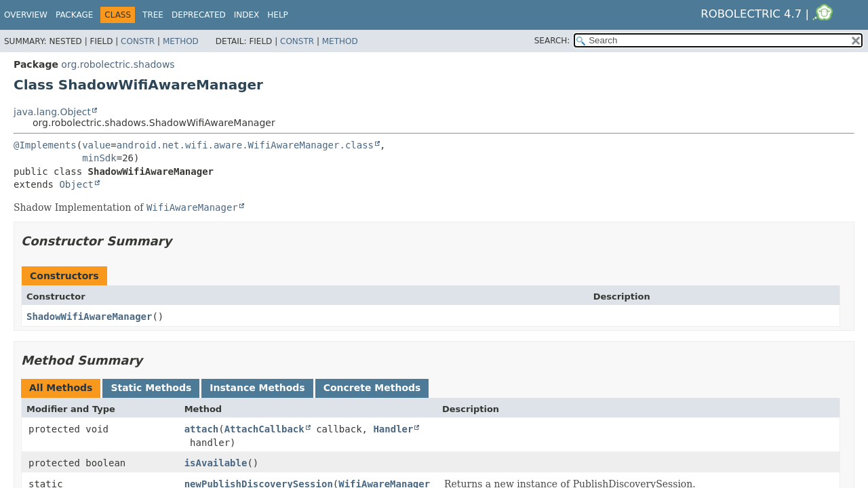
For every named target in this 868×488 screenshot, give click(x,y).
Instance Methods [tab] (257, 388)
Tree (153, 15)
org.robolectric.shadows (118, 64)
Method (181, 41)
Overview (26, 15)
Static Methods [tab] (151, 388)
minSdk (99, 158)
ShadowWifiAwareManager (89, 317)
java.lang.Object (52, 112)
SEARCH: (552, 41)
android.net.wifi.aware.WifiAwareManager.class (245, 145)
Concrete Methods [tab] (372, 388)
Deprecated (199, 15)
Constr (138, 41)
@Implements (45, 145)
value (96, 145)
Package (74, 15)
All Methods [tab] (61, 388)
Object (76, 184)
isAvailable (216, 463)
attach (202, 429)
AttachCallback (264, 429)
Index (247, 15)
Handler (393, 429)
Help (278, 15)
